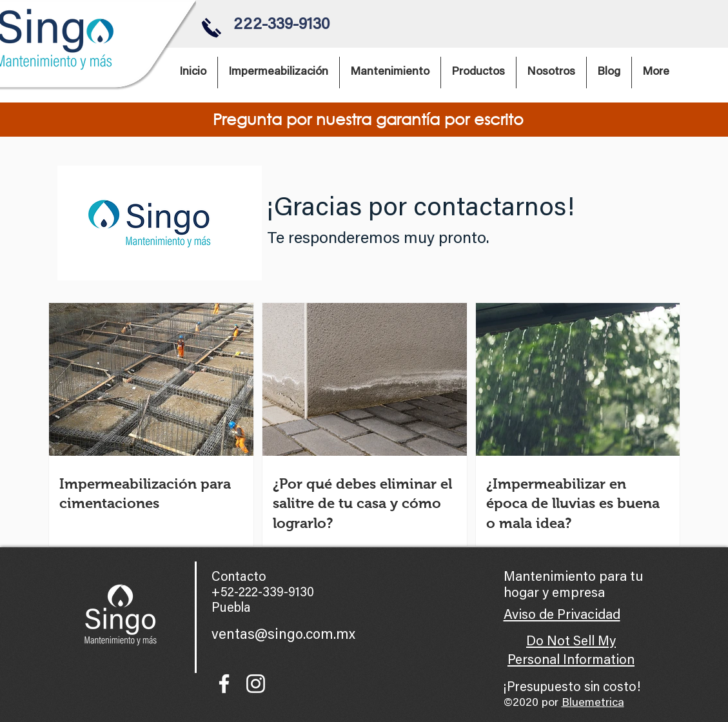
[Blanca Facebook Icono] (224, 684)
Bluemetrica (593, 703)
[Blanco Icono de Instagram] (256, 684)
